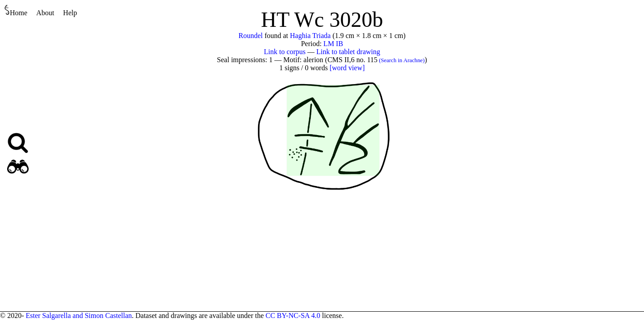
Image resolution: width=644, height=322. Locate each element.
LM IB (333, 44)
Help (70, 13)
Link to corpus (285, 52)
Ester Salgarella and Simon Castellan (78, 316)
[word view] (347, 68)
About (45, 13)
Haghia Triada (310, 36)
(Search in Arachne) (401, 60)
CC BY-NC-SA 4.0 (293, 316)
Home (16, 11)
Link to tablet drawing (348, 52)
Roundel (250, 36)
